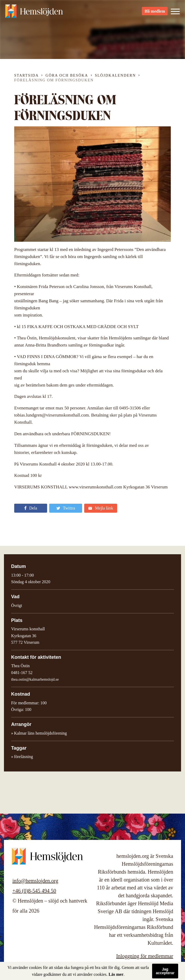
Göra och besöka (67, 75)
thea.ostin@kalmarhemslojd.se (35, 679)
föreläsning (23, 757)
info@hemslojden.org (35, 881)
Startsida (26, 75)
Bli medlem (155, 13)
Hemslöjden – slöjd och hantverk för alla (34, 13)
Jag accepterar (165, 971)
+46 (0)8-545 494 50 (34, 891)
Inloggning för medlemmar (145, 956)
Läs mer (116, 974)
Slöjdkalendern (116, 75)
